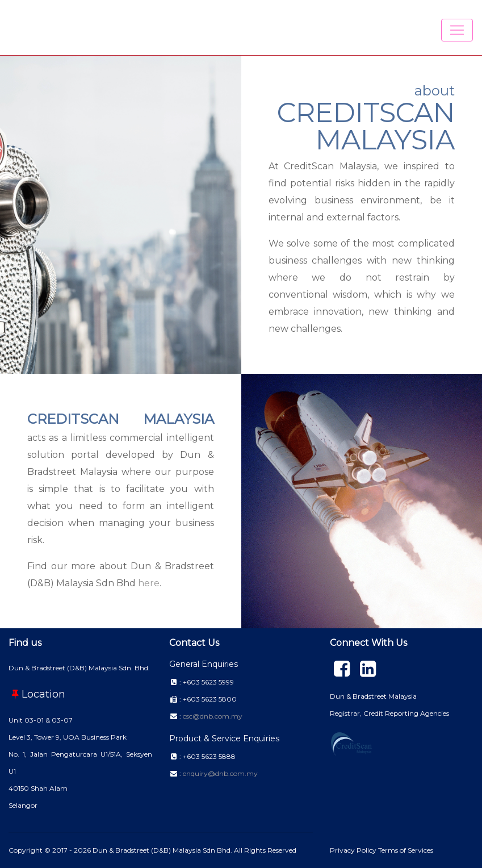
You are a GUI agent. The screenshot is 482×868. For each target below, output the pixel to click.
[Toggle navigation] (457, 30)
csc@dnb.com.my (213, 716)
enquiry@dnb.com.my (220, 773)
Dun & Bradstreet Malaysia (373, 696)
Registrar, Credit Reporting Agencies (389, 713)
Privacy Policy (354, 850)
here (149, 583)
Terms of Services (406, 850)
